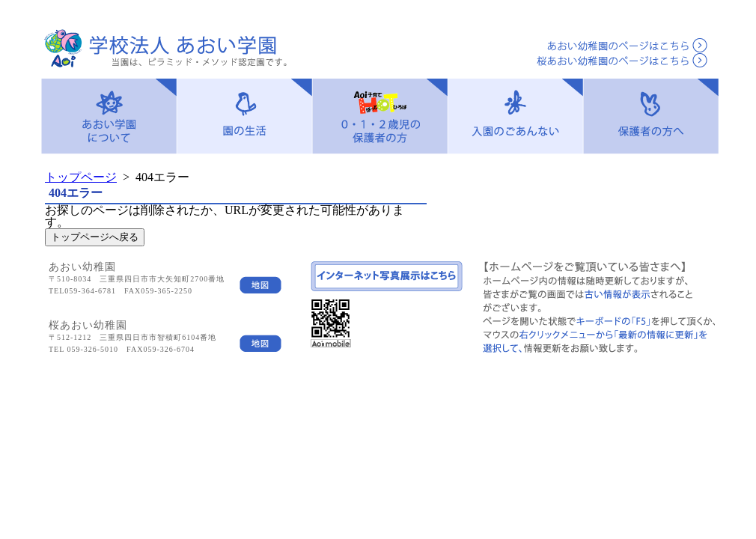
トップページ (81, 177)
